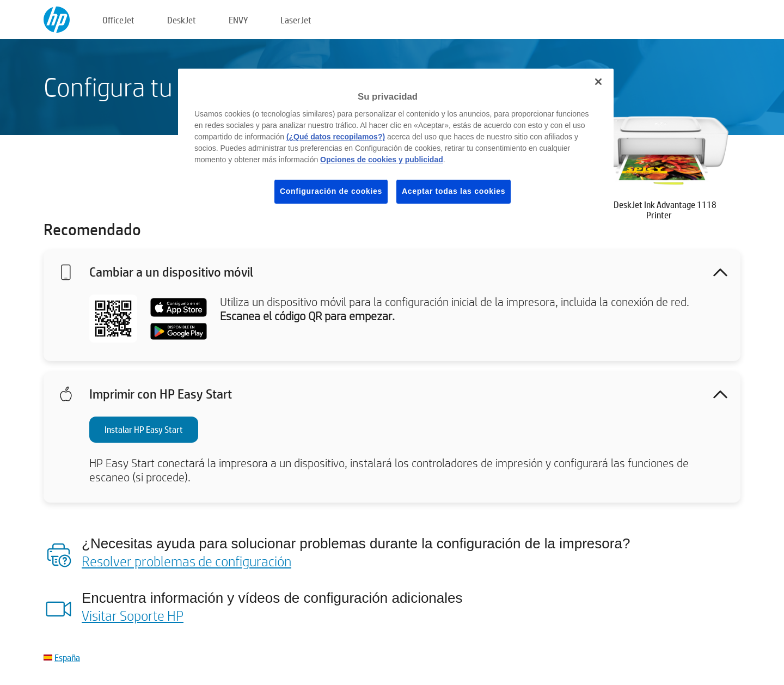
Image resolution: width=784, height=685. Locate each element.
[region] (396, 145)
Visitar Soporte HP (133, 615)
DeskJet (182, 20)
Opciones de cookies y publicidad (382, 160)
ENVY (238, 20)
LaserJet (296, 20)
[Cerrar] (598, 82)
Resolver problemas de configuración (186, 561)
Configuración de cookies (331, 191)
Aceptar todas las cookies (454, 191)
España (67, 658)
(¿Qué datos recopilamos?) (336, 137)
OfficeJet (118, 20)
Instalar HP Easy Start (144, 429)
